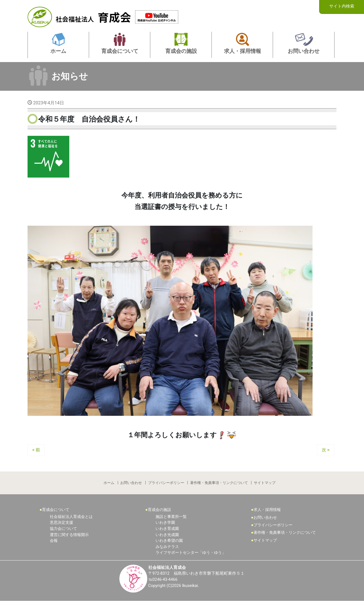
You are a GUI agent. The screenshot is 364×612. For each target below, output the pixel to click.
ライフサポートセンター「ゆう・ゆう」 (191, 563)
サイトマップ (266, 491)
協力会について (63, 539)
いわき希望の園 (169, 551)
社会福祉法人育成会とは (71, 527)
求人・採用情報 (267, 520)
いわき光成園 (167, 545)
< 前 (36, 457)
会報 (54, 551)
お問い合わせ (131, 491)
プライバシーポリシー (166, 491)
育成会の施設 (159, 520)
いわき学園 (165, 533)
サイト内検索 (342, 7)
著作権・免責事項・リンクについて (220, 491)
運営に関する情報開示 (69, 545)
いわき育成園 (167, 539)
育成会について (56, 520)
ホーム (108, 491)
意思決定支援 (62, 533)
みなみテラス (167, 557)
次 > (326, 457)
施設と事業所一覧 (171, 527)
